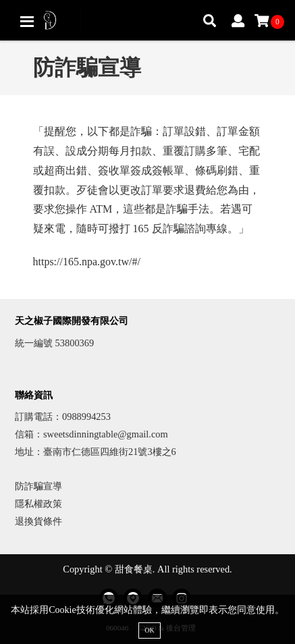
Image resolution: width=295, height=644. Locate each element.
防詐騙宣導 (38, 486)
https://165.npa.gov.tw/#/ (87, 262)
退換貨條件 (38, 521)
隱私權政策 (38, 504)
